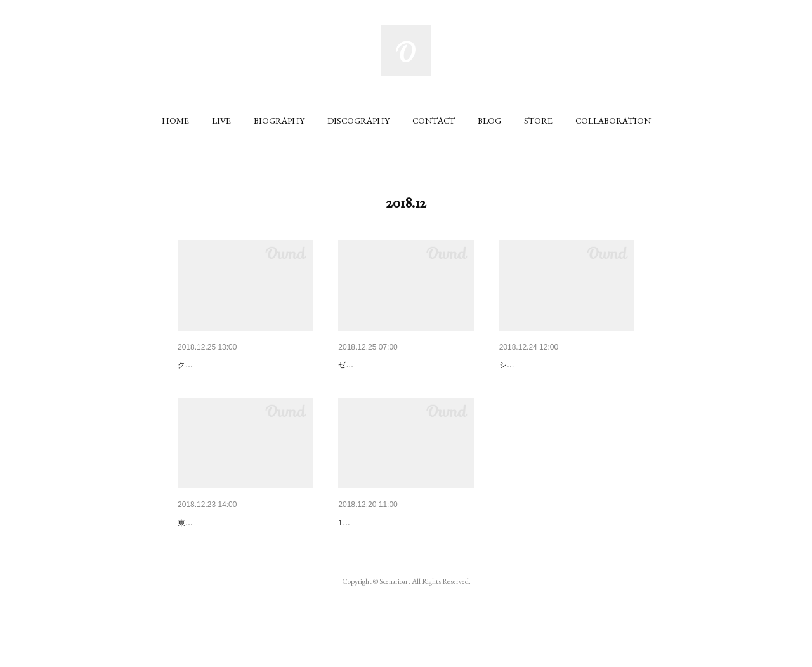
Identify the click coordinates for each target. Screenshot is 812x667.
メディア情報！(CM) (219, 365)
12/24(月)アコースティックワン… (405, 556)
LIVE (221, 121)
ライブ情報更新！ (535, 365)
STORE (538, 121)
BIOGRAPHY (279, 121)
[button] (175, 121)
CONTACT (434, 121)
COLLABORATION (613, 121)
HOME (175, 121)
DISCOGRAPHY (358, 121)
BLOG (489, 121)
